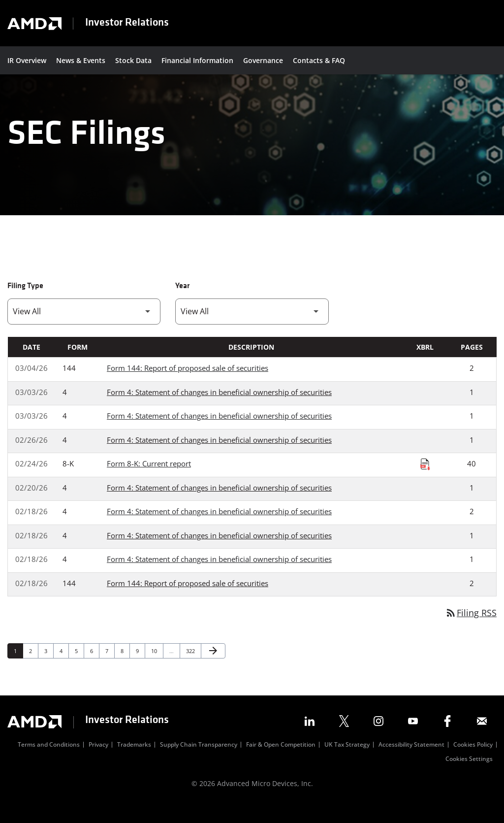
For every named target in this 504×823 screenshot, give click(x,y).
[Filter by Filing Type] (84, 327)
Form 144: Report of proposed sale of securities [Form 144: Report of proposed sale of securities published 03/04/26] (188, 384)
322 (192, 666)
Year (182, 302)
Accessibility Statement (411, 761)
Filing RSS (471, 628)
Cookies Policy (473, 761)
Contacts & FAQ (319, 60)
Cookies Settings (469, 776)
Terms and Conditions (49, 761)
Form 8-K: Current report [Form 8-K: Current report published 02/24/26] (149, 479)
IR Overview (27, 60)
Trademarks (134, 761)
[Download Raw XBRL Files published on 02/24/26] (425, 480)
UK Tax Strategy (347, 761)
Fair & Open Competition (281, 761)
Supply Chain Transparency (199, 761)
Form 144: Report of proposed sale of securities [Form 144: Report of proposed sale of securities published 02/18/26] (188, 599)
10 (157, 666)
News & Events (81, 60)
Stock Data (133, 60)
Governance (263, 60)
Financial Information (197, 60)
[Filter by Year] (252, 327)
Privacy (98, 761)
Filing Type (25, 302)
